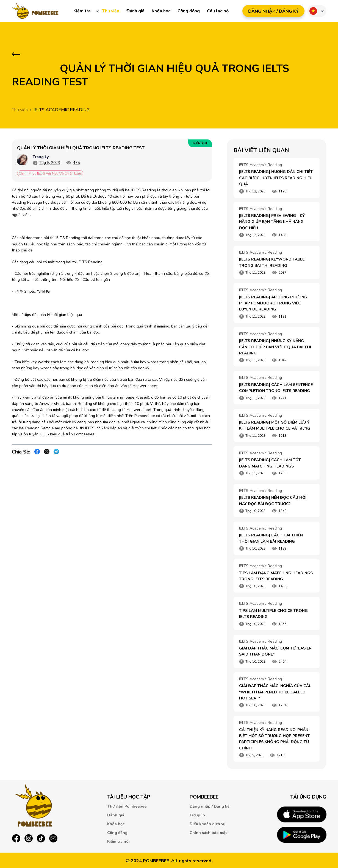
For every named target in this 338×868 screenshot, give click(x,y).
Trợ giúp (197, 815)
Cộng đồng (189, 11)
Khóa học (161, 11)
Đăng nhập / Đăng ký (209, 806)
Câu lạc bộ (218, 11)
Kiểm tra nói (118, 842)
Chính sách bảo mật (208, 833)
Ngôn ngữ (313, 11)
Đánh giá (135, 11)
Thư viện (111, 11)
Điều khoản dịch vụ (207, 824)
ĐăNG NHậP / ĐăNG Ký (273, 11)
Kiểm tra (82, 11)
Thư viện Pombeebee (127, 806)
